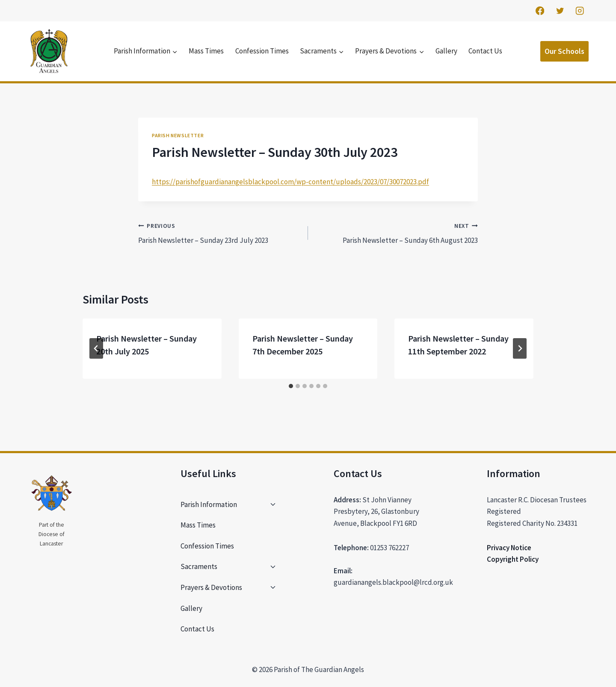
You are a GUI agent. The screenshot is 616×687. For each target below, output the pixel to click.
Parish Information (209, 504)
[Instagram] (580, 11)
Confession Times (262, 51)
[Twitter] (560, 11)
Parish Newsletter (178, 135)
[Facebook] (540, 11)
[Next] (520, 348)
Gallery (446, 51)
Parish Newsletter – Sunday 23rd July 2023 (219, 233)
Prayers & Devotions (211, 587)
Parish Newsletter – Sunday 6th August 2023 (397, 233)
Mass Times (206, 51)
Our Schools (564, 51)
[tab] (291, 386)
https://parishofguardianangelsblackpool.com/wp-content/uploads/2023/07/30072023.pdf (290, 182)
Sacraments (199, 566)
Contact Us (485, 51)
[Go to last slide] (96, 348)
